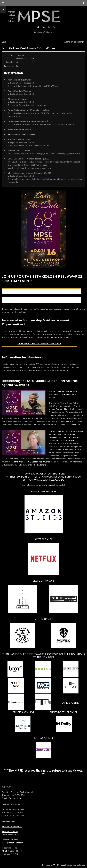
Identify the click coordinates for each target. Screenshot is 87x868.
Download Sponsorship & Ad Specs (39, 344)
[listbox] (75, 42)
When (11, 55)
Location (10, 62)
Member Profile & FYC (12, 826)
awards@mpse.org (23, 334)
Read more (75, 424)
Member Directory (10, 831)
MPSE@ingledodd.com (12, 851)
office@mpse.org (15, 798)
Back (4, 42)
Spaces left (9, 66)
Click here (50, 32)
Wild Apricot (59, 865)
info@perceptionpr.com (12, 843)
